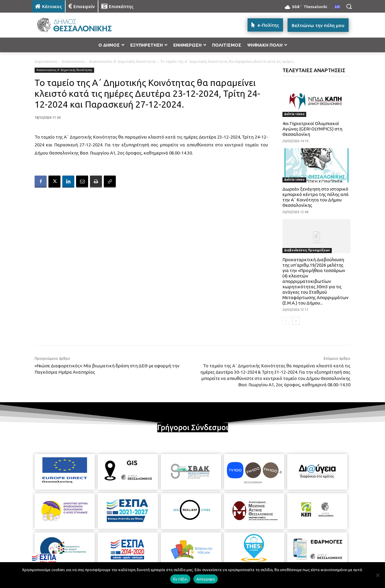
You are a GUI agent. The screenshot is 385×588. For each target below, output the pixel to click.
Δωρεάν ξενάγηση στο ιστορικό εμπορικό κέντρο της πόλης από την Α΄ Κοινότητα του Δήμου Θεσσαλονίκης (316, 197)
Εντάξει (180, 579)
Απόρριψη (206, 579)
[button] (349, 6)
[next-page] (296, 321)
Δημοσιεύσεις (46, 61)
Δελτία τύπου (294, 114)
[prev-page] (286, 321)
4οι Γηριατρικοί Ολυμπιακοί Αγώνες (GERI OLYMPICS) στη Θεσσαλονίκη (312, 129)
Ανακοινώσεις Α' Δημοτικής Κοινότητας (123, 61)
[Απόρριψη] (377, 575)
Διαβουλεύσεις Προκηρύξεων (307, 250)
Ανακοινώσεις (73, 61)
